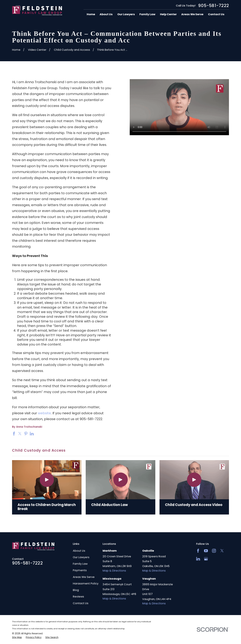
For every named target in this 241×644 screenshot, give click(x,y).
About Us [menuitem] (106, 14)
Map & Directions (114, 571)
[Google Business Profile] (206, 559)
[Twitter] (222, 551)
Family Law (80, 564)
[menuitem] (17, 637)
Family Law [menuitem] (147, 14)
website (44, 413)
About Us (79, 551)
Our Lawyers (81, 557)
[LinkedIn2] (198, 559)
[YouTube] (206, 551)
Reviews (78, 597)
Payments (80, 570)
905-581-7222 (214, 6)
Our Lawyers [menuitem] (126, 14)
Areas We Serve (84, 577)
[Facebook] (198, 551)
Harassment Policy (86, 584)
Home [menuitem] (91, 14)
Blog (76, 590)
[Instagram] (214, 551)
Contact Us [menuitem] (216, 14)
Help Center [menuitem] (168, 14)
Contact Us (81, 603)
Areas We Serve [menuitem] (192, 14)
